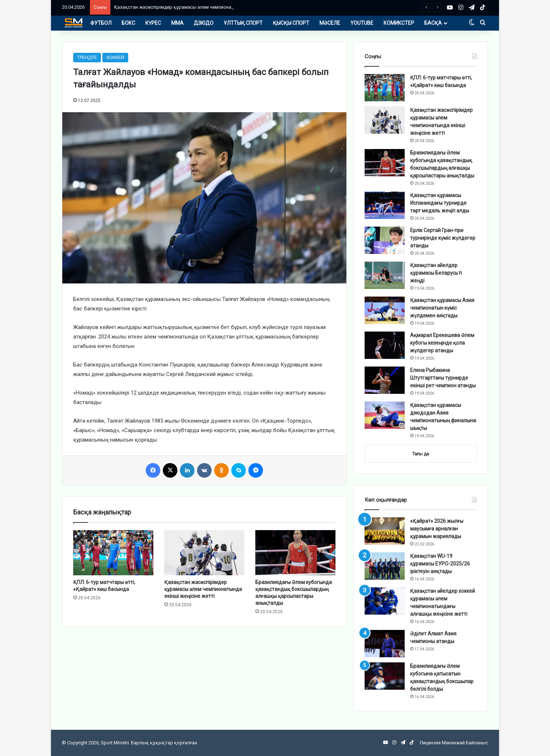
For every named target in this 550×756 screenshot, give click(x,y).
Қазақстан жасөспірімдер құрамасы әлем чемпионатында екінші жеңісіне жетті (204, 7)
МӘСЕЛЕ (330, 23)
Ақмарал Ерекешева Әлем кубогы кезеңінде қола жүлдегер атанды (442, 343)
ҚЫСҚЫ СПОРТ (291, 23)
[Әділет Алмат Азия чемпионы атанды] (385, 644)
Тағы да (421, 454)
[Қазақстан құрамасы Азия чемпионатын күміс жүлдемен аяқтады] (385, 310)
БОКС (128, 23)
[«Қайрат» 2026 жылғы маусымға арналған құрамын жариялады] (385, 531)
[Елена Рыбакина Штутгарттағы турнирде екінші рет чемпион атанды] (385, 380)
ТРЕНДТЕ (87, 57)
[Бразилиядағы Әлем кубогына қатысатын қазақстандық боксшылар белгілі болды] (385, 676)
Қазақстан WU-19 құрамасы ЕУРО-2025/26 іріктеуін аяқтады (440, 564)
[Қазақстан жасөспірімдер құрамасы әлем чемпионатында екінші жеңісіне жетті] (204, 553)
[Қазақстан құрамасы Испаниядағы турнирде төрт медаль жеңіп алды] (385, 205)
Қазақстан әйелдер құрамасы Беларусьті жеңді (436, 273)
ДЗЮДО (204, 23)
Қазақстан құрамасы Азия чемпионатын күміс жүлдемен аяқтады (442, 308)
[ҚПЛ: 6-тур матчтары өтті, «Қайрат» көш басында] (113, 553)
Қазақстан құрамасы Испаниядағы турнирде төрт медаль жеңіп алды (440, 203)
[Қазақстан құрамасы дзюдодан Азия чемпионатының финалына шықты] (385, 415)
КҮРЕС (153, 23)
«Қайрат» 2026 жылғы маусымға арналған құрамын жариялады (437, 529)
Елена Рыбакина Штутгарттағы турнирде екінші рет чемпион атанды (443, 378)
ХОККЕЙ (115, 57)
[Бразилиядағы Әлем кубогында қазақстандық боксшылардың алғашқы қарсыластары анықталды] (295, 553)
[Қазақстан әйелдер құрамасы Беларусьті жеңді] (385, 275)
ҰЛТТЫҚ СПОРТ (243, 23)
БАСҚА (433, 23)
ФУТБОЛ (101, 23)
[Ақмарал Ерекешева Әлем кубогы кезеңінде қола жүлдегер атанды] (385, 345)
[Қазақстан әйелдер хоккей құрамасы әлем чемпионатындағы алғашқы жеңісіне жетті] (385, 601)
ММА (177, 23)
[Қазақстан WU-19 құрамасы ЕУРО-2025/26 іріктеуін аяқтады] (385, 566)
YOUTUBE (362, 23)
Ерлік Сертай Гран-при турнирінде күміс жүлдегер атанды (443, 238)
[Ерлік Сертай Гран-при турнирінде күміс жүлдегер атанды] (385, 240)
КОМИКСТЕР (399, 23)
